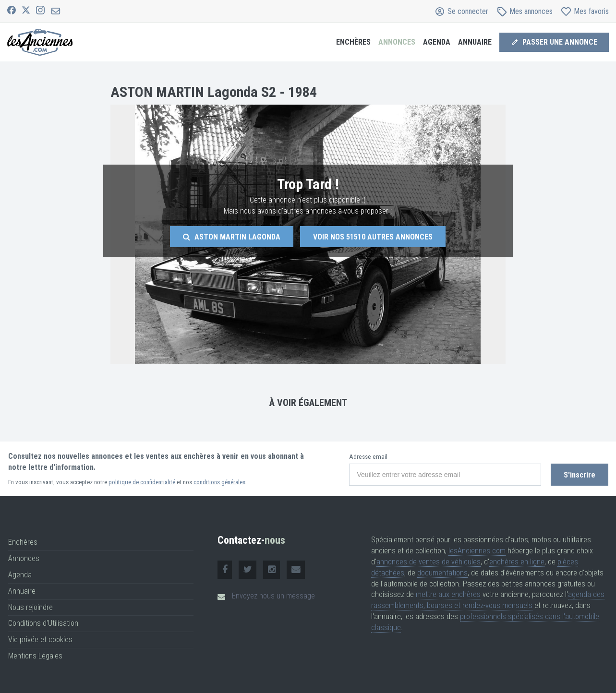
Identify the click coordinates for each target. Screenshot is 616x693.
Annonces (397, 42)
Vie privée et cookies (40, 639)
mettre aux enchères (448, 594)
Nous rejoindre (30, 607)
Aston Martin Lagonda (232, 237)
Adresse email (368, 457)
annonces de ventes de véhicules (429, 562)
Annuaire (475, 42)
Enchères (353, 42)
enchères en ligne (517, 562)
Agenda (437, 42)
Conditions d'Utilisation (43, 623)
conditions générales (219, 482)
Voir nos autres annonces (373, 237)
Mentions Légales (35, 656)
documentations (442, 573)
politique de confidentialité (142, 482)
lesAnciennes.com (477, 551)
